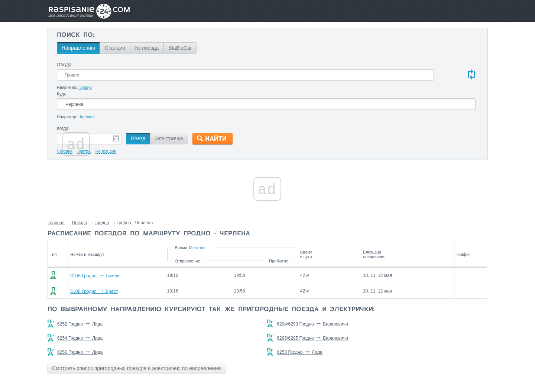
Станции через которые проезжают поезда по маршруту (436, 275)
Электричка (234, 110)
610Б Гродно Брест (153, 262)
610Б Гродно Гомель (154, 247)
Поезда (147, 194)
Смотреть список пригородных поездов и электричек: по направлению (205, 346)
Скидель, (412, 292)
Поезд (202, 110)
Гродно (169, 194)
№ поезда (211, 48)
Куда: (269, 65)
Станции (179, 48)
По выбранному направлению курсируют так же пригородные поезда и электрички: (251, 284)
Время (234, 219)
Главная (124, 194)
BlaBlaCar (245, 48)
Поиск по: (140, 35)
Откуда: (129, 65)
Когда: (128, 99)
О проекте (304, 370)
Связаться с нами (268, 370)
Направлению (143, 48)
